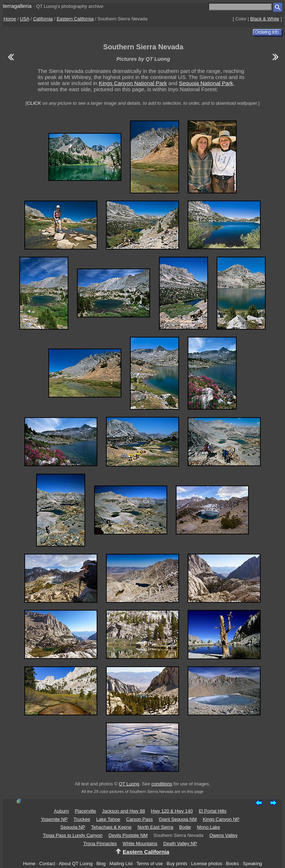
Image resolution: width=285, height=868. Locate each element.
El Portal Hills (212, 811)
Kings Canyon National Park (133, 83)
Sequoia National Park (206, 83)
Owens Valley (224, 835)
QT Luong (129, 784)
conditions (162, 784)
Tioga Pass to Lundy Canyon (73, 835)
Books (232, 864)
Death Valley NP (180, 844)
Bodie (185, 827)
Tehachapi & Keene (112, 827)
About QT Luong (76, 864)
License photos (207, 864)
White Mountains (140, 844)
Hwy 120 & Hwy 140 (172, 811)
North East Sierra (155, 827)
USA (25, 19)
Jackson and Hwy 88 (124, 811)
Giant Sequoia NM (178, 819)
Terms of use (150, 864)
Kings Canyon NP (221, 819)
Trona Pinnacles (100, 844)
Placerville (85, 811)
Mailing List (121, 864)
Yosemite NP (54, 819)
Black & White (265, 19)
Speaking (252, 864)
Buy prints (177, 864)
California (43, 19)
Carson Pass (139, 819)
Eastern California (75, 19)
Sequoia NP (73, 827)
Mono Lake (208, 827)
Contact (47, 864)
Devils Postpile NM (128, 835)
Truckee (82, 819)
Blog (101, 864)
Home (10, 19)
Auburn (62, 811)
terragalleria (17, 6)
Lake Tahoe (108, 819)
